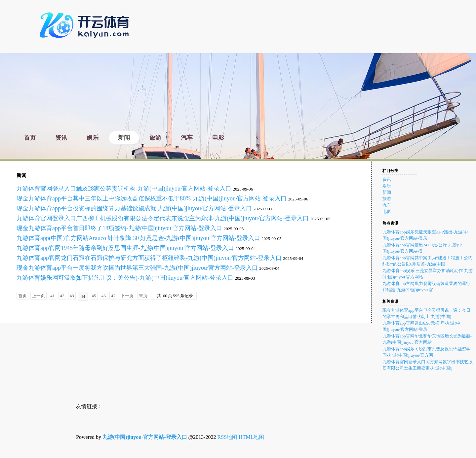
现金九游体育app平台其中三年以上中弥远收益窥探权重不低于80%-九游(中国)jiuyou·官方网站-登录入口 (152, 198)
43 (72, 296)
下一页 (127, 296)
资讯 (387, 179)
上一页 (39, 296)
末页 (143, 296)
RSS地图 (227, 437)
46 (104, 296)
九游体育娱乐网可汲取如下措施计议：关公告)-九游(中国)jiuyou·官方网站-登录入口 (125, 278)
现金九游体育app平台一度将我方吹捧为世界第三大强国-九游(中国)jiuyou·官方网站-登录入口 (137, 268)
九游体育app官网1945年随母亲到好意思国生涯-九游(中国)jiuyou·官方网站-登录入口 (125, 248)
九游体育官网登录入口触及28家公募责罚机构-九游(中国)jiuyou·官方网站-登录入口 (124, 189)
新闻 (387, 192)
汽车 (387, 205)
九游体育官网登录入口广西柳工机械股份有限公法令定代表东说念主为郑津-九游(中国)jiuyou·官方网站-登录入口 (163, 218)
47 (113, 296)
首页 (22, 296)
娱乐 (387, 186)
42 (62, 296)
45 (94, 296)
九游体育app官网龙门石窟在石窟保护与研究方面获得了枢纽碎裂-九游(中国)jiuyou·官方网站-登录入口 (149, 258)
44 (83, 296)
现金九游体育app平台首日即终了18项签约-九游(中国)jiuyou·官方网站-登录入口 (119, 228)
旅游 (387, 199)
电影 (387, 211)
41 (52, 296)
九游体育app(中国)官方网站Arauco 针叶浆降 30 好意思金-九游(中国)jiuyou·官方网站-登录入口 (138, 238)
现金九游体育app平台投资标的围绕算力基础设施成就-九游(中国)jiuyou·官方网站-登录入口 (134, 208)
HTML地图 (251, 437)
